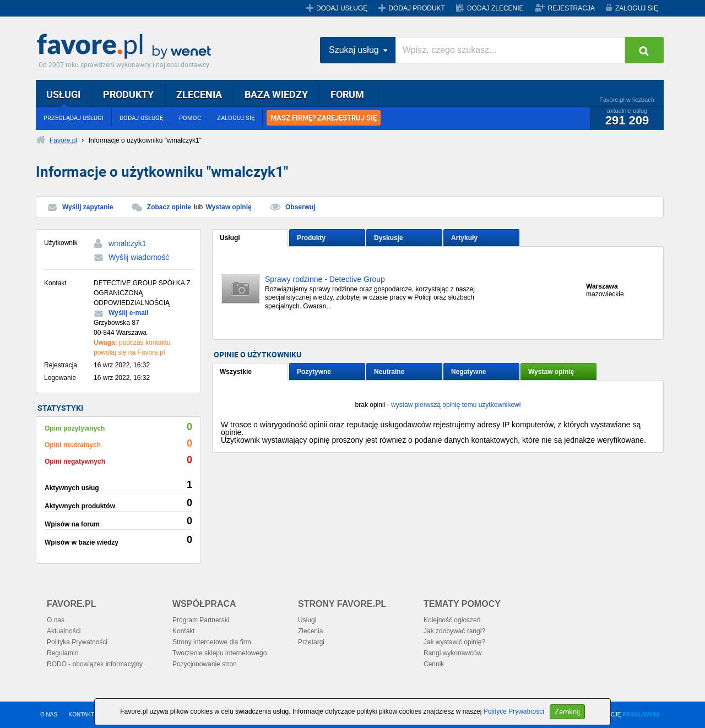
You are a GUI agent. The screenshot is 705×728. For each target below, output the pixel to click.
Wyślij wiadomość (139, 257)
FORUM (347, 94)
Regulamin (63, 653)
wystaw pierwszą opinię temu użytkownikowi (456, 405)
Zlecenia (310, 631)
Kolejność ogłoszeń (452, 620)
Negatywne (468, 372)
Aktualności (64, 631)
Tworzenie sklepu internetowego (219, 653)
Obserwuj (300, 207)
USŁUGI (63, 94)
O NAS (49, 715)
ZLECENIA (199, 94)
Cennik (434, 664)
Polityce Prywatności (514, 711)
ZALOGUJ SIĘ (637, 8)
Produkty (311, 238)
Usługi (230, 238)
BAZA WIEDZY (276, 94)
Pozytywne (314, 372)
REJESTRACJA (571, 8)
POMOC (190, 118)
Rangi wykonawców (452, 653)
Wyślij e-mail (128, 313)
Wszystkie (236, 372)
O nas (56, 620)
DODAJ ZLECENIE (495, 8)
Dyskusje (389, 238)
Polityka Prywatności (77, 642)
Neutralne (389, 372)
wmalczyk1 (127, 243)
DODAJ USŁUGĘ (342, 8)
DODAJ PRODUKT (417, 8)
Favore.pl (127, 47)
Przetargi (311, 642)
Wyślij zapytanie (88, 207)
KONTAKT (82, 715)
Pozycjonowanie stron (205, 664)
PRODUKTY (128, 94)
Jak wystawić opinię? (454, 642)
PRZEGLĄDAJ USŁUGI (74, 118)
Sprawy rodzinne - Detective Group (325, 279)
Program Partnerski (201, 620)
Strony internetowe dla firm (212, 642)
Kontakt (184, 631)
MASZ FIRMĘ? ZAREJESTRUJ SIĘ (324, 118)
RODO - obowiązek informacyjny (95, 664)
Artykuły (464, 238)
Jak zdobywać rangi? (454, 631)
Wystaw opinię (229, 207)
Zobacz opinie (169, 207)
